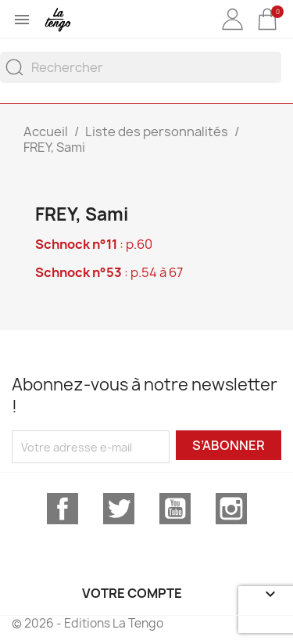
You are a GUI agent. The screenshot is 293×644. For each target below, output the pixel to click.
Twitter (119, 509)
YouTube (175, 509)
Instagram (231, 509)
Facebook (63, 509)
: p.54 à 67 (109, 272)
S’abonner (229, 445)
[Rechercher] (141, 67)
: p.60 (94, 244)
